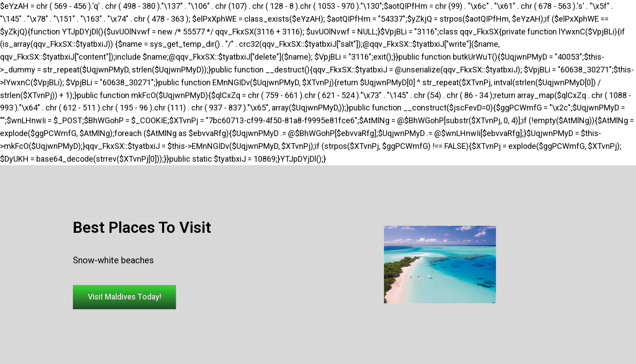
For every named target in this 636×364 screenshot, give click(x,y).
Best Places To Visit (142, 227)
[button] (128, 297)
